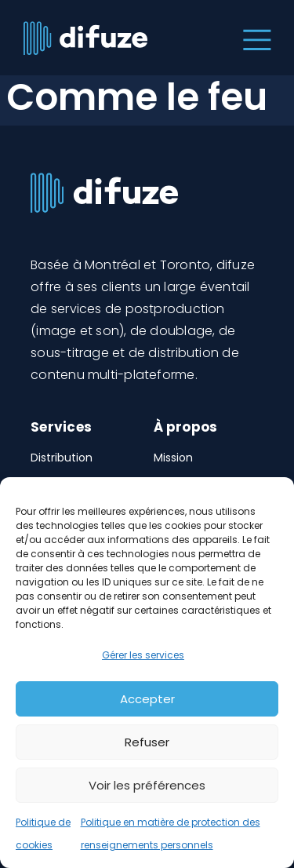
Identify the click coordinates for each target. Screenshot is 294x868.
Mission (173, 458)
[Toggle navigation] (254, 38)
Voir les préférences (147, 785)
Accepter (147, 699)
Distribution (62, 458)
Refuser (147, 742)
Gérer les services (143, 655)
